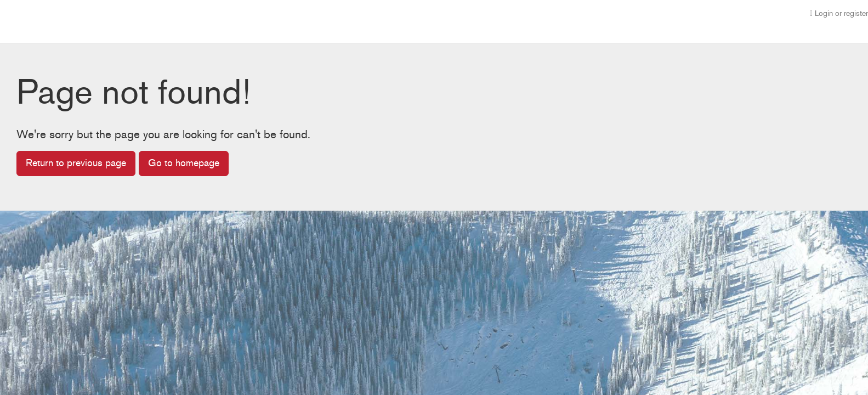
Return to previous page (76, 163)
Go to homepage (184, 163)
